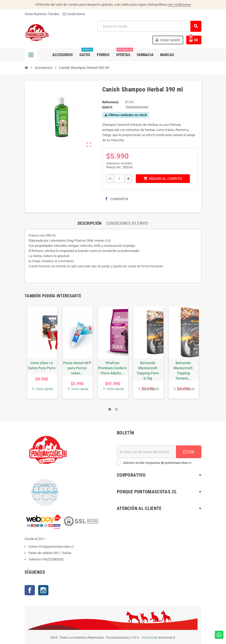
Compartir (117, 199)
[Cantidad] (119, 179)
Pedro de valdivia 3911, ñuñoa (50, 553)
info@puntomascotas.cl (56, 546)
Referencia (110, 102)
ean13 (107, 107)
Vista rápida (42, 389)
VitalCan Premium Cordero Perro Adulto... (112, 368)
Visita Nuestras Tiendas (42, 14)
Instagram (43, 590)
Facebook (30, 590)
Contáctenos (74, 14)
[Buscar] (149, 26)
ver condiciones (179, 4)
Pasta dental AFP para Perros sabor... (77, 368)
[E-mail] (147, 452)
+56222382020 (53, 559)
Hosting (147, 638)
